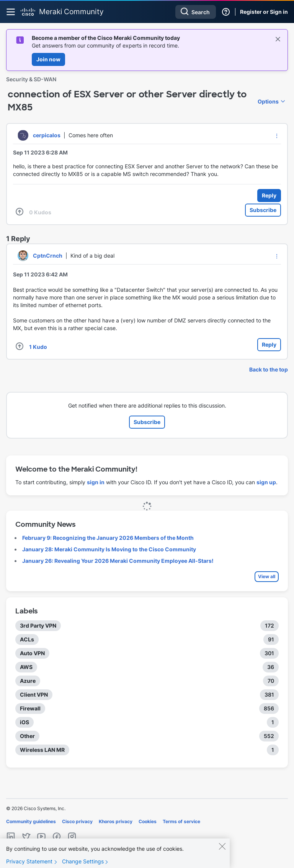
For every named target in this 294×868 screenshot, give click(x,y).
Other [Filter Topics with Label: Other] (27, 736)
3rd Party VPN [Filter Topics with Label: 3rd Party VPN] (38, 626)
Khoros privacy (116, 821)
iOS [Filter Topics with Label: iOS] (24, 722)
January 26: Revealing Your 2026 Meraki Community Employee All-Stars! (118, 561)
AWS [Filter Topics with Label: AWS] (26, 667)
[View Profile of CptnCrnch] (48, 256)
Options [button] (268, 101)
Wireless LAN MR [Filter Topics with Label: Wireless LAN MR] (42, 750)
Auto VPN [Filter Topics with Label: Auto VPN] (32, 653)
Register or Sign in (264, 12)
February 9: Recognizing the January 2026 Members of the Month (108, 538)
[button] (277, 136)
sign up (266, 482)
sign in (96, 482)
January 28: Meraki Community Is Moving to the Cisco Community (109, 549)
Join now (48, 59)
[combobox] (196, 12)
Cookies (148, 821)
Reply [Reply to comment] (269, 344)
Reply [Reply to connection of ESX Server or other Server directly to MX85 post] (269, 195)
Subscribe (263, 210)
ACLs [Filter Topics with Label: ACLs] (27, 639)
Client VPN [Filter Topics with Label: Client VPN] (34, 695)
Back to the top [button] (269, 369)
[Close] (222, 852)
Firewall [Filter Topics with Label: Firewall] (30, 708)
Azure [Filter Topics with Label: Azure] (28, 681)
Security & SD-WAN (31, 79)
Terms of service (181, 821)
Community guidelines (31, 821)
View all (267, 576)
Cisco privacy (77, 821)
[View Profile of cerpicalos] (47, 135)
